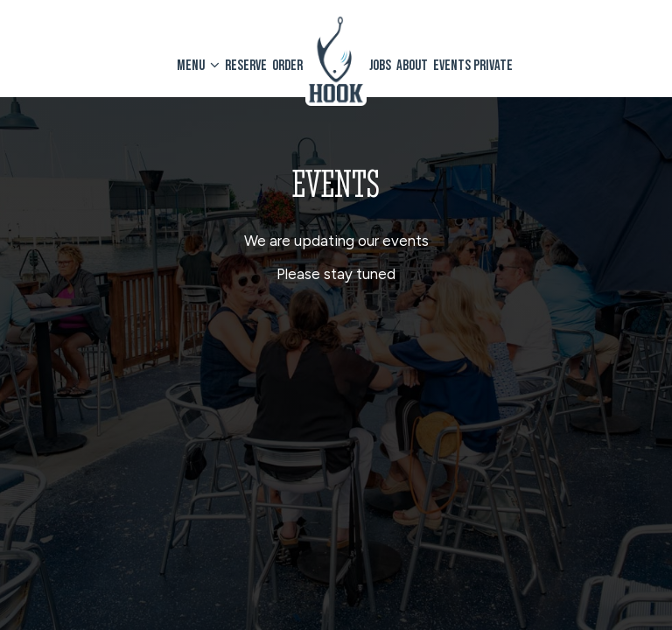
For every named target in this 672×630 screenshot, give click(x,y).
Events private (473, 66)
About (412, 66)
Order (287, 66)
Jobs (380, 66)
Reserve (246, 66)
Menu (198, 66)
